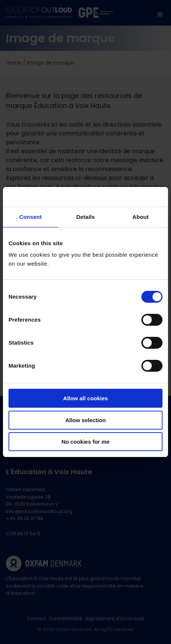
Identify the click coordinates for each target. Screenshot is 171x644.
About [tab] (141, 217)
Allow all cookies (86, 398)
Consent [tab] (31, 217)
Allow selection (85, 420)
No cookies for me (85, 442)
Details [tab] (85, 217)
